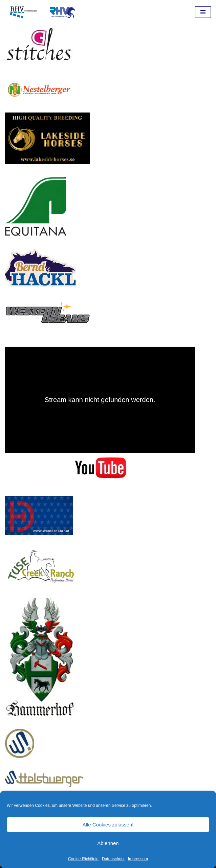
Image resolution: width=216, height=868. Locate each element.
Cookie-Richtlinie (83, 859)
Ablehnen (108, 843)
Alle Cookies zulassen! (108, 825)
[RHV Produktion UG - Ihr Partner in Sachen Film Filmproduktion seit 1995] (41, 12)
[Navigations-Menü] (203, 12)
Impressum (138, 859)
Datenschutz (113, 859)
